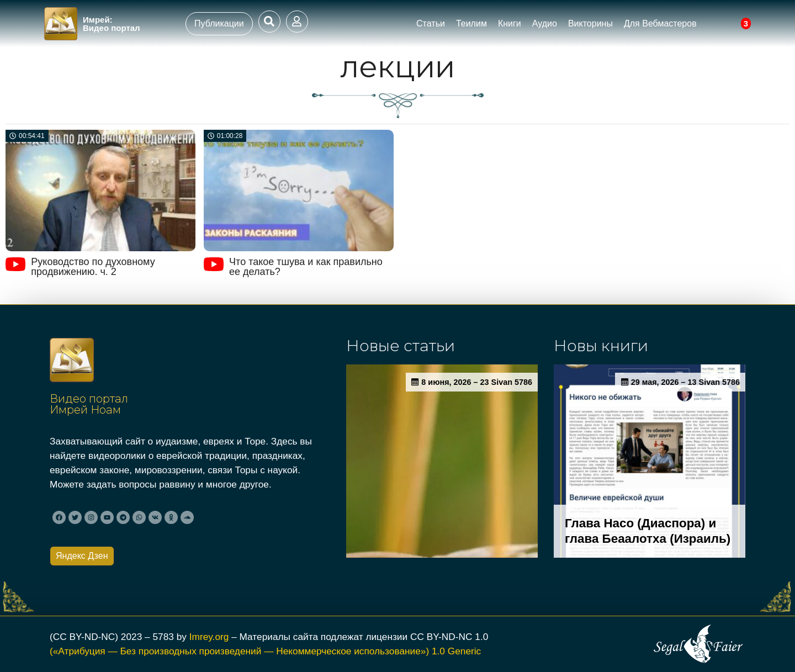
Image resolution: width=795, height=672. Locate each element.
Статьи (431, 23)
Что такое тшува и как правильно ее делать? (306, 267)
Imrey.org (209, 637)
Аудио (545, 23)
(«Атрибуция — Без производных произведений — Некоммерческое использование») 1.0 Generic (265, 651)
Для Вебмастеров (660, 23)
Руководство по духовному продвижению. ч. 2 (93, 267)
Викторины (590, 23)
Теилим (471, 23)
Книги (510, 23)
